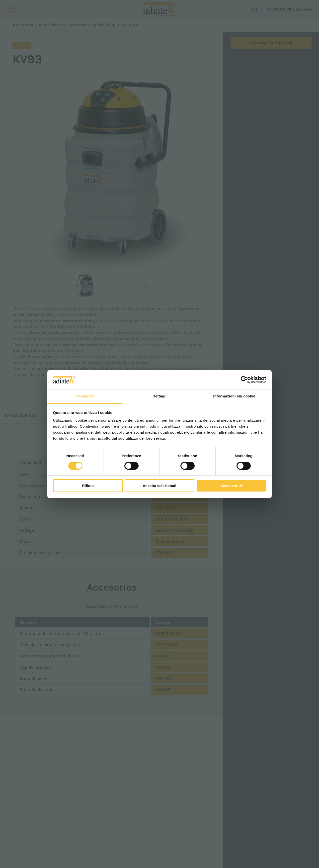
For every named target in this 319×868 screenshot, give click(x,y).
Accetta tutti (231, 486)
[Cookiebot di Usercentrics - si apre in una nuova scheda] (244, 380)
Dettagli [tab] (159, 396)
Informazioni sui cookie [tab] (234, 396)
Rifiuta (88, 486)
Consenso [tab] (85, 396)
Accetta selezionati (159, 486)
